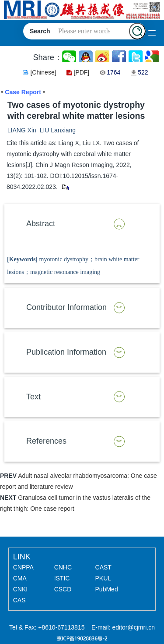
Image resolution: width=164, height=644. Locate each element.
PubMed (107, 589)
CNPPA (23, 567)
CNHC (63, 567)
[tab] (82, 224)
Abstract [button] (41, 224)
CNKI (20, 589)
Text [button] (33, 397)
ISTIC (62, 578)
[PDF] (81, 72)
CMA (20, 578)
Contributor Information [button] (66, 307)
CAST (103, 567)
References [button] (46, 441)
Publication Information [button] (66, 352)
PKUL (103, 578)
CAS (19, 600)
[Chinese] (43, 72)
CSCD (63, 589)
